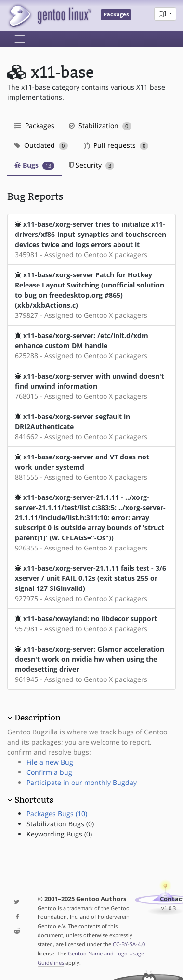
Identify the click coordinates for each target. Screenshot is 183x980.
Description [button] (38, 718)
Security (92, 165)
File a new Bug (50, 762)
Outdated (41, 145)
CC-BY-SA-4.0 (129, 944)
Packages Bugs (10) (57, 814)
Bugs (34, 165)
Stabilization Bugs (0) (60, 824)
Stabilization (100, 125)
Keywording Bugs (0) (59, 834)
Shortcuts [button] (34, 800)
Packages (34, 125)
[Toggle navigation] (20, 39)
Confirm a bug (49, 772)
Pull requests (117, 145)
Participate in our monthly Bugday (82, 782)
